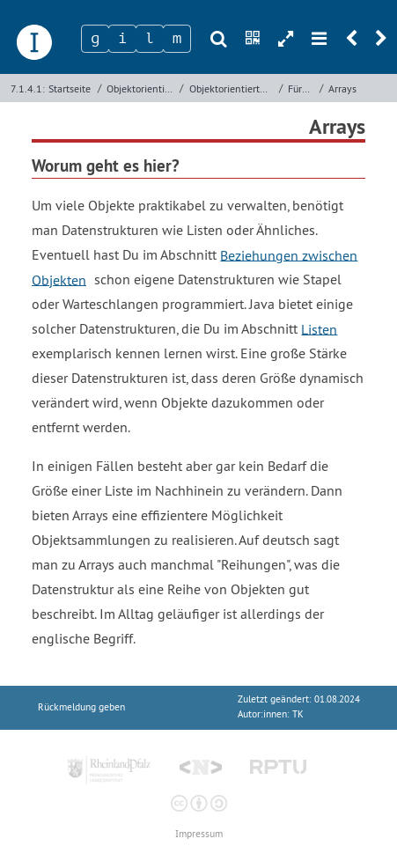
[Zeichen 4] (177, 39)
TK (298, 714)
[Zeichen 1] (95, 39)
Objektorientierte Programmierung (141, 88)
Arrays (342, 88)
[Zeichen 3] (150, 39)
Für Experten (301, 88)
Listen (319, 328)
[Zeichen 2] (122, 39)
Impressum (199, 834)
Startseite (70, 88)
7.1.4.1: (28, 88)
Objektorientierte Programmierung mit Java (232, 88)
